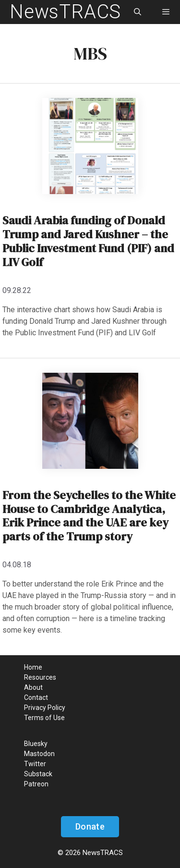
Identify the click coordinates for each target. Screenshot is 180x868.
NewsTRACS (65, 12)
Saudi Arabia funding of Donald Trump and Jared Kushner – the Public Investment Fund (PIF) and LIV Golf (88, 241)
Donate (90, 826)
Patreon (36, 784)
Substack (38, 774)
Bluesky (36, 744)
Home (33, 667)
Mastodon (39, 754)
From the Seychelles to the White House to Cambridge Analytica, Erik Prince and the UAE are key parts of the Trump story (89, 516)
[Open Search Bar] (137, 12)
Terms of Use (44, 718)
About (33, 687)
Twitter (35, 764)
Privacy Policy (45, 708)
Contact (36, 697)
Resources (40, 677)
